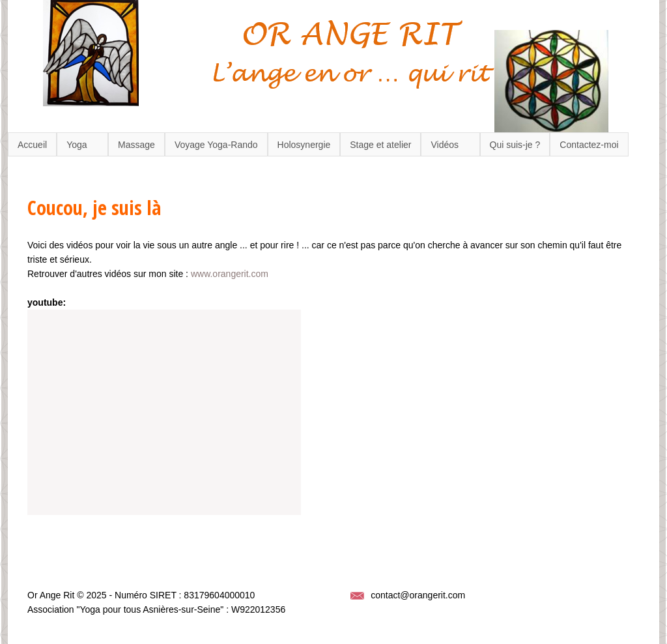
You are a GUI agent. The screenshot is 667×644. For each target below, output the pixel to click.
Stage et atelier (380, 145)
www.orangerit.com (230, 274)
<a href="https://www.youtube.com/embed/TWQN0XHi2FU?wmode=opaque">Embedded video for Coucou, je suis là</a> (164, 412)
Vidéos (445, 145)
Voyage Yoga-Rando (216, 145)
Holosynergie (304, 145)
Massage (136, 145)
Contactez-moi (589, 145)
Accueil (32, 145)
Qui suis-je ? (515, 145)
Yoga (77, 145)
